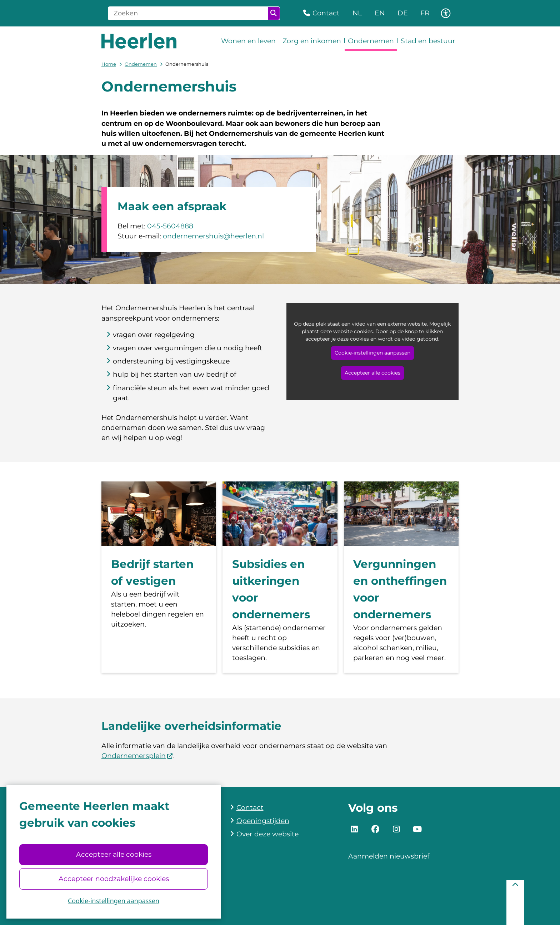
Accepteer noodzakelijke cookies (113, 879)
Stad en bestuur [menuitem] (428, 41)
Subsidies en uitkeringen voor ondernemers (271, 589)
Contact (250, 808)
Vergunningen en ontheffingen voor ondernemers (400, 589)
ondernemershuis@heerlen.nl (213, 236)
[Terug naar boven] (515, 903)
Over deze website (267, 834)
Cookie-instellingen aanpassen (114, 901)
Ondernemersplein (137, 756)
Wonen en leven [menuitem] (248, 41)
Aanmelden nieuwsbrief (389, 856)
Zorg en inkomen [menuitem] (312, 41)
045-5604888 (170, 226)
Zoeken (274, 13)
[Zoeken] (188, 13)
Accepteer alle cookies (113, 854)
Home (109, 64)
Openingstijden (263, 821)
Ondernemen (141, 64)
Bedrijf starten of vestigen (152, 572)
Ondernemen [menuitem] (371, 41)
